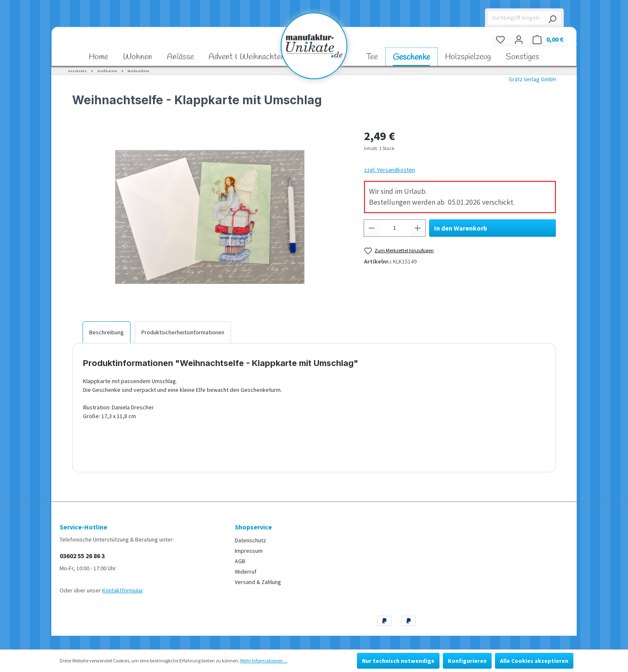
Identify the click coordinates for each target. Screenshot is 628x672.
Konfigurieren (467, 661)
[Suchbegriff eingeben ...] (516, 18)
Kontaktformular (122, 590)
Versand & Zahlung (258, 582)
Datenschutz (250, 540)
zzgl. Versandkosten (389, 170)
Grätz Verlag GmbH (532, 79)
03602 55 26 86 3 (82, 556)
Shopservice (253, 527)
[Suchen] (552, 18)
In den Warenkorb (461, 228)
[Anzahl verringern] (372, 228)
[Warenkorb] (548, 39)
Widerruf (246, 572)
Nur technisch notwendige (398, 661)
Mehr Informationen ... (264, 661)
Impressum (249, 551)
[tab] (107, 332)
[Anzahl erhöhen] (418, 228)
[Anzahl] (395, 228)
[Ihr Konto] (519, 39)
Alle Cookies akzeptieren (534, 661)
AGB (240, 561)
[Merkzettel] (500, 39)
